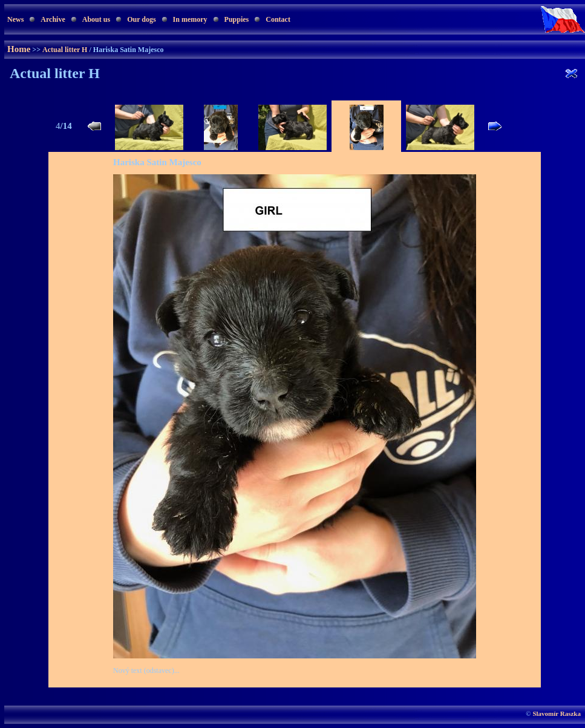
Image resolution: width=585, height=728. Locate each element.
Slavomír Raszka (557, 713)
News (15, 19)
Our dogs (141, 19)
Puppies (237, 19)
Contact (278, 19)
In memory (190, 19)
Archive (53, 19)
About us (96, 19)
